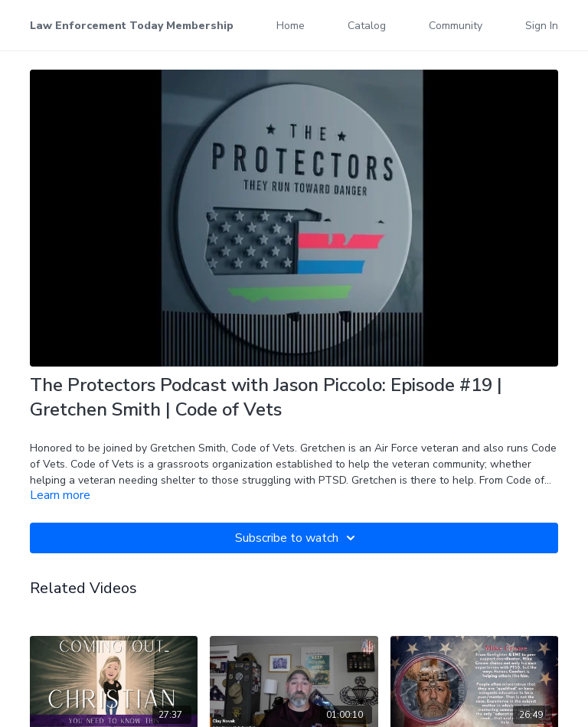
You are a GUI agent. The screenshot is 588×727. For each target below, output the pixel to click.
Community (456, 26)
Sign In (542, 26)
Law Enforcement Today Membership (132, 26)
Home (291, 26)
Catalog (367, 26)
